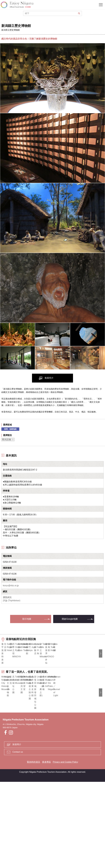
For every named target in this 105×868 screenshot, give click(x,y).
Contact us (18, 838)
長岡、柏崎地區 (10, 429)
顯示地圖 (27, 619)
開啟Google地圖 (70, 619)
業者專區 (46, 848)
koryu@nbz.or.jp (11, 586)
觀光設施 (7, 439)
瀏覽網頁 (7, 597)
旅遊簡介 (17, 831)
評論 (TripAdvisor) (12, 601)
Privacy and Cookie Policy (65, 848)
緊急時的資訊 (33, 848)
